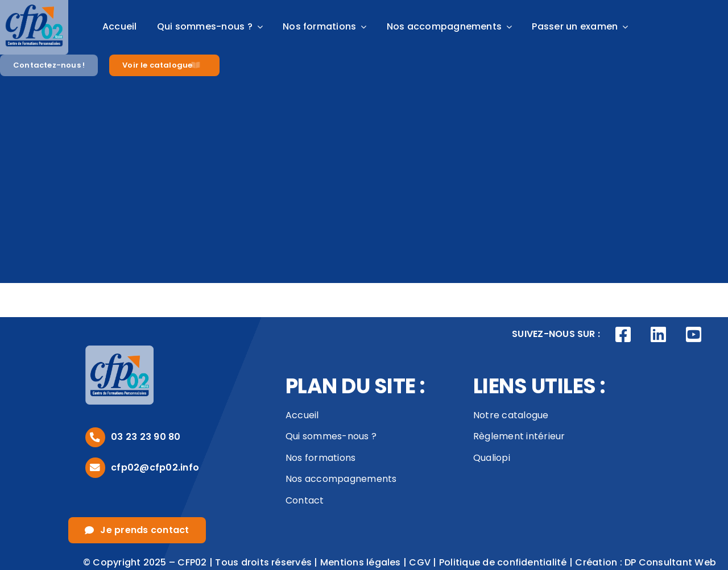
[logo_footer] (119, 350)
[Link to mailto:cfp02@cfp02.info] (95, 467)
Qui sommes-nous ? (331, 436)
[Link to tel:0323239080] (95, 437)
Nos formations (320, 458)
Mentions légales (361, 562)
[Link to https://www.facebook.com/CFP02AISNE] (623, 335)
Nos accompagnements (341, 479)
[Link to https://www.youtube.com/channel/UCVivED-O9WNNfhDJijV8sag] (693, 335)
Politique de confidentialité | (507, 562)
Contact (305, 500)
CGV (420, 562)
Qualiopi (492, 458)
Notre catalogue (511, 415)
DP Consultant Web (670, 562)
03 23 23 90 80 (146, 437)
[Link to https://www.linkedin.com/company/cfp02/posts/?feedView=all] (659, 335)
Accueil (302, 415)
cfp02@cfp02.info (155, 467)
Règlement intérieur (519, 436)
